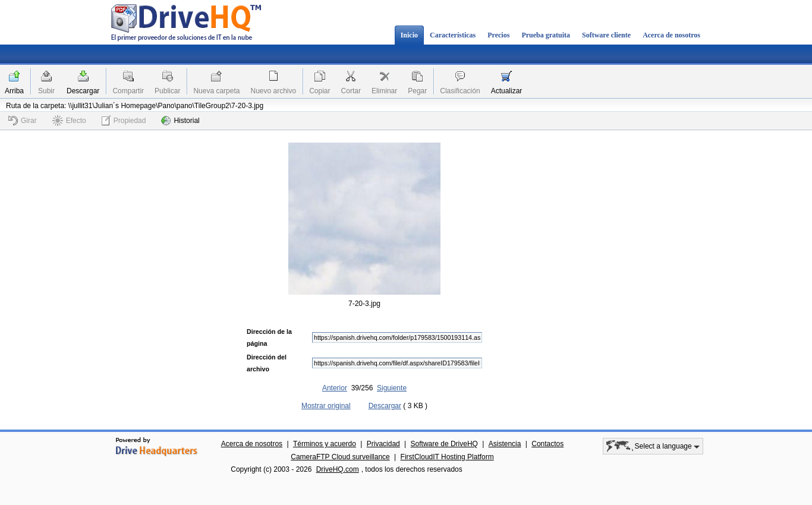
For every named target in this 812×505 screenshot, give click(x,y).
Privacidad (383, 444)
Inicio (409, 35)
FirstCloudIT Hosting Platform (447, 457)
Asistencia (505, 444)
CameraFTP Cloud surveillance (340, 457)
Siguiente (392, 388)
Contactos (547, 444)
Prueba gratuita (546, 35)
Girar (23, 121)
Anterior (335, 388)
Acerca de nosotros (671, 35)
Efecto (69, 121)
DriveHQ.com (338, 469)
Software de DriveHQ (444, 444)
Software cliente (606, 35)
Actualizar (507, 91)
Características (453, 35)
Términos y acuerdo (325, 444)
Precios (498, 35)
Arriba (14, 91)
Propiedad (124, 120)
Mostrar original (326, 406)
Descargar (83, 91)
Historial (180, 121)
